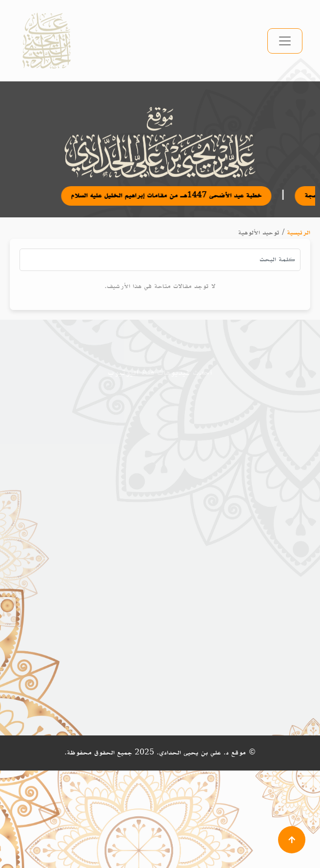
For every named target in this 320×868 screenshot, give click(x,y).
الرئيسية (299, 233)
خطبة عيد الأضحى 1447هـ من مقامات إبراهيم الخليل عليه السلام (172, 196)
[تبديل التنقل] (285, 41)
